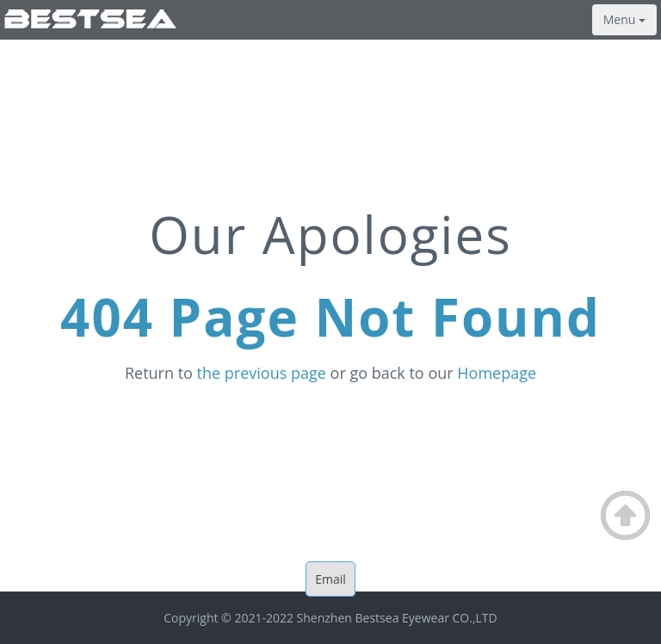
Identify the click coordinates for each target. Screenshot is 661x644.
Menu (624, 19)
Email (330, 579)
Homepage (497, 373)
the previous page (262, 373)
